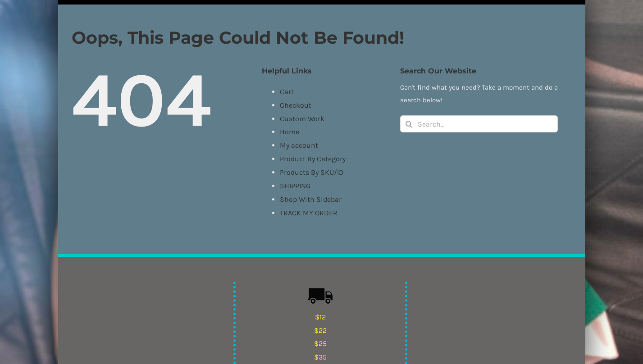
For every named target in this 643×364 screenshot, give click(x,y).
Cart (287, 92)
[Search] (409, 124)
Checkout (296, 105)
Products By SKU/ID (312, 172)
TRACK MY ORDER (309, 213)
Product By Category (313, 159)
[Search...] (479, 124)
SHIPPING (295, 186)
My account (299, 145)
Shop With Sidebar (311, 199)
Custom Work (302, 119)
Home (290, 132)
